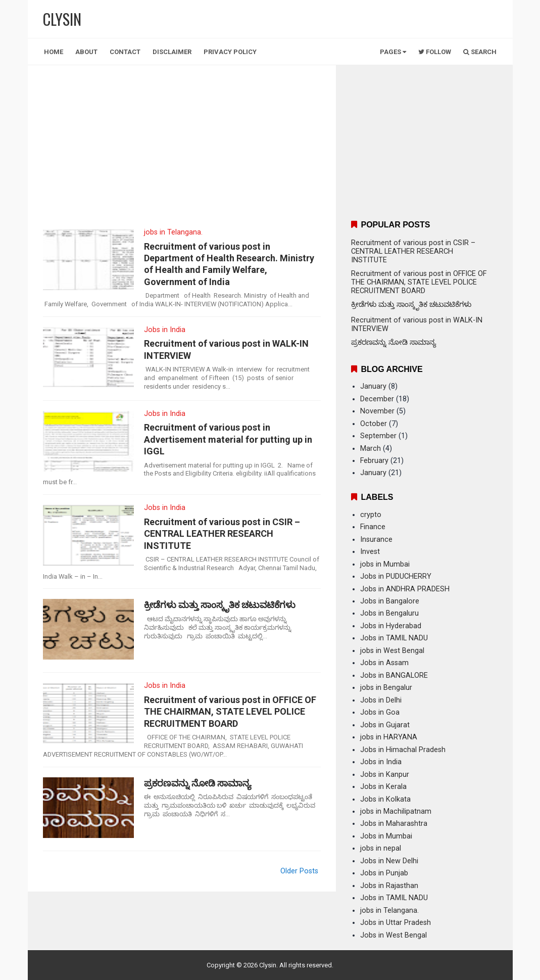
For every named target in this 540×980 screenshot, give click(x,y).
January (373, 386)
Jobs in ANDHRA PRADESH (405, 589)
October (374, 424)
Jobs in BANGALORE (394, 675)
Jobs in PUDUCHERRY (396, 576)
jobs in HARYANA (389, 737)
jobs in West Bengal (392, 651)
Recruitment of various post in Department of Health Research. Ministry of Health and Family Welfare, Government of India (229, 264)
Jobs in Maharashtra (394, 824)
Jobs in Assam (384, 663)
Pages (393, 52)
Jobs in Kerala (383, 787)
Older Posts (299, 871)
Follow (435, 52)
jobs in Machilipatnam (396, 811)
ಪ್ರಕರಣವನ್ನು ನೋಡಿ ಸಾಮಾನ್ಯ (198, 783)
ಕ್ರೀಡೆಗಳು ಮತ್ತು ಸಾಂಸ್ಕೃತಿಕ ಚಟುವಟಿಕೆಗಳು (220, 605)
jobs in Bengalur (386, 688)
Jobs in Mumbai (386, 836)
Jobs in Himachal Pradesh (403, 750)
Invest (370, 552)
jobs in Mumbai (385, 564)
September (378, 436)
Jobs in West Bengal (394, 935)
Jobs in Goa (380, 712)
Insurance (376, 540)
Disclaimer (172, 52)
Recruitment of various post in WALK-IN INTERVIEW (226, 349)
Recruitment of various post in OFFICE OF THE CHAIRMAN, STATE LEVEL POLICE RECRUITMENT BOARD (230, 712)
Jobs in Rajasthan (389, 886)
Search (480, 52)
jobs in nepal (381, 848)
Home (54, 52)
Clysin (268, 965)
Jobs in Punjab (384, 873)
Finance (373, 527)
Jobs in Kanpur (385, 775)
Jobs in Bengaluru (389, 613)
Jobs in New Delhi (389, 861)
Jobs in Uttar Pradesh (396, 923)
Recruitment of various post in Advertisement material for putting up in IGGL (228, 439)
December (377, 399)
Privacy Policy (230, 52)
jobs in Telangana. (173, 232)
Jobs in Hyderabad (391, 626)
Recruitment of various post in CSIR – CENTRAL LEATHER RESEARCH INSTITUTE (222, 534)
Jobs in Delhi (381, 700)
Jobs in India (165, 330)
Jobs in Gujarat (385, 725)
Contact (125, 52)
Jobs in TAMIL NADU (394, 638)
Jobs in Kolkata (385, 799)
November (377, 411)
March (371, 449)
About (86, 52)
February (374, 461)
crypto (371, 515)
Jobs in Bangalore (390, 601)
